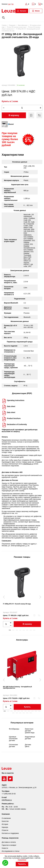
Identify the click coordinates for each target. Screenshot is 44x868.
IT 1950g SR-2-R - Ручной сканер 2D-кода (17, 604)
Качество (5, 821)
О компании (6, 818)
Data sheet (11, 406)
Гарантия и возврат (9, 845)
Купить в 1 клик (10, 101)
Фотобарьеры (14, 729)
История (5, 824)
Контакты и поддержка (10, 833)
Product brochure (14, 418)
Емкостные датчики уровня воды (30, 731)
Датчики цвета (28, 746)
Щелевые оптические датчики (13, 739)
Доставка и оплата (9, 842)
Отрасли (5, 830)
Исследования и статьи (11, 851)
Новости (5, 848)
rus (9, 4)
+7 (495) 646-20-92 (9, 794)
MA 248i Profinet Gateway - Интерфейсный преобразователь (17, 687)
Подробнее (22, 860)
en (13, 4)
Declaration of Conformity (17, 424)
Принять (22, 864)
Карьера (5, 827)
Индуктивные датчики (30, 738)
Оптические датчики (13, 746)
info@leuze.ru (28, 464)
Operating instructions (16, 400)
